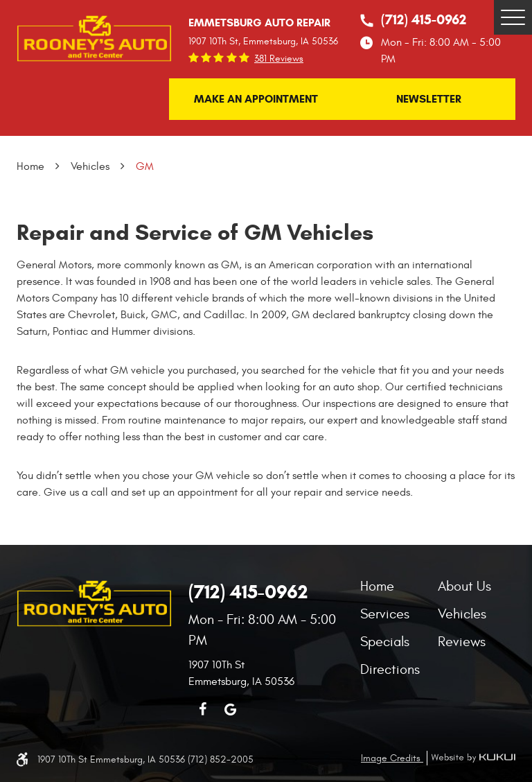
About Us (464, 586)
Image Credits (392, 758)
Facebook (202, 709)
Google (230, 709)
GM (145, 166)
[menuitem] (399, 586)
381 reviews (279, 59)
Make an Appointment (256, 99)
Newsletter (429, 99)
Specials (385, 642)
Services (385, 614)
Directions (390, 669)
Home (30, 166)
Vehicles (90, 166)
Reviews (462, 642)
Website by (471, 758)
